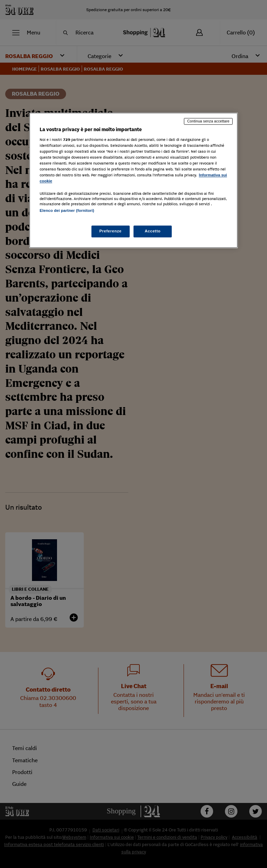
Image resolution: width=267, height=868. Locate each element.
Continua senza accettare (208, 121)
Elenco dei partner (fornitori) (67, 211)
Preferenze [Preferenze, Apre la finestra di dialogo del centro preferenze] (111, 231)
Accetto (153, 231)
